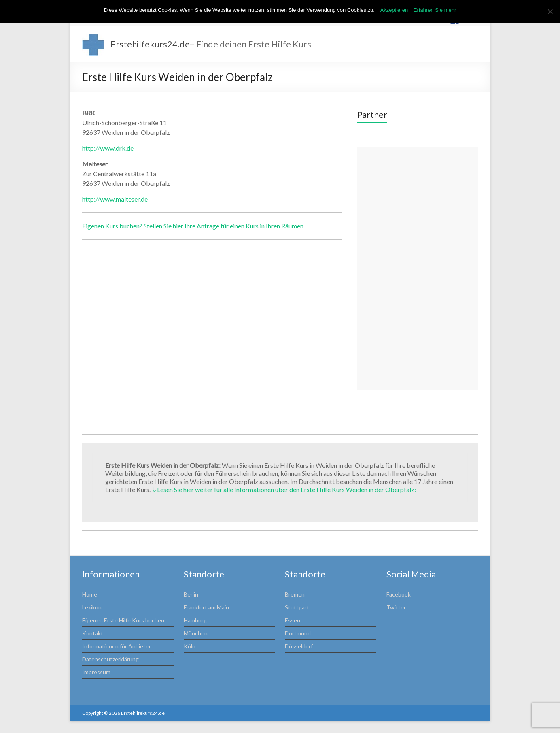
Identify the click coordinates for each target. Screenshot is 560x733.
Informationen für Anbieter (117, 646)
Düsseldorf (299, 646)
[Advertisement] (418, 268)
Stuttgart (297, 607)
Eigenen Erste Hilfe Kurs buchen (123, 620)
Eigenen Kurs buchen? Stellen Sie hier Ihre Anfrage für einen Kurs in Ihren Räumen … (196, 226)
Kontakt (93, 633)
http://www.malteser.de (115, 199)
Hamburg (195, 620)
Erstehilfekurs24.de (150, 44)
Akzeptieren (394, 10)
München (196, 633)
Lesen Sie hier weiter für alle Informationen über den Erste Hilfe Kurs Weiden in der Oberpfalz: (284, 489)
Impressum (96, 672)
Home (90, 594)
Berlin (191, 594)
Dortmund (298, 633)
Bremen (295, 594)
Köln (190, 646)
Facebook (399, 594)
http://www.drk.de (108, 148)
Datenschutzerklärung (110, 659)
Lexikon (92, 607)
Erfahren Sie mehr (435, 10)
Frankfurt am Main (206, 607)
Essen (293, 620)
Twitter (396, 607)
